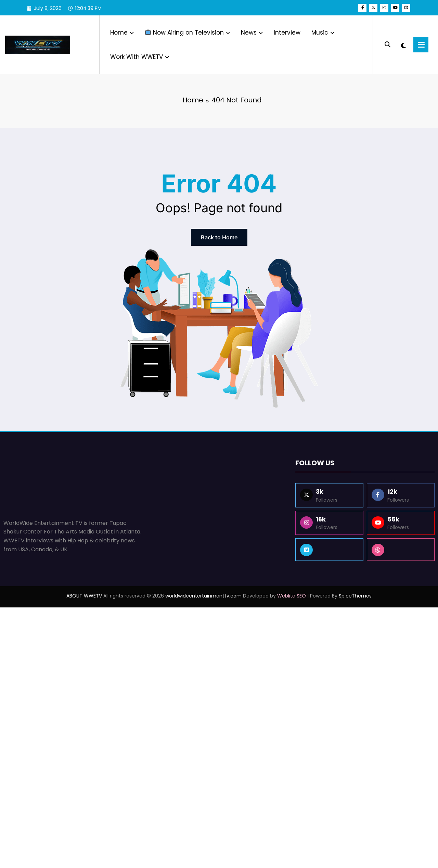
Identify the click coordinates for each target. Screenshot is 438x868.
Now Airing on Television (188, 33)
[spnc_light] (404, 45)
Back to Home (219, 237)
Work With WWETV (140, 57)
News (252, 33)
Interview (287, 33)
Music (323, 33)
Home (122, 33)
